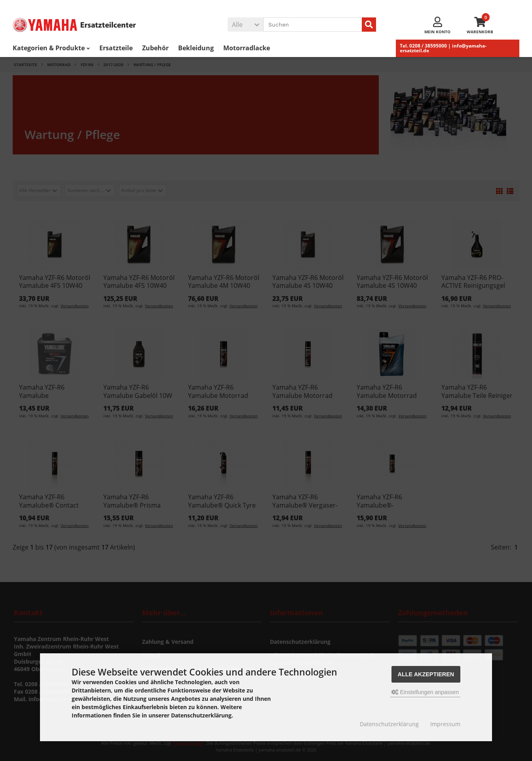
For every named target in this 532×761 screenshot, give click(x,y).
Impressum (445, 724)
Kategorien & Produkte (51, 48)
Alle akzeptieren (426, 674)
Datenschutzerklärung (389, 724)
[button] (245, 25)
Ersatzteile (116, 48)
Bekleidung (196, 48)
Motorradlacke (247, 48)
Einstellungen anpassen (425, 692)
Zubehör (155, 48)
